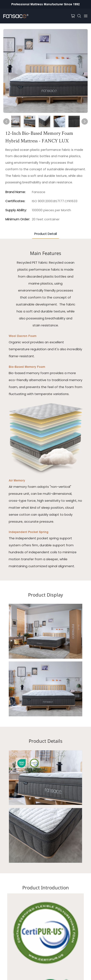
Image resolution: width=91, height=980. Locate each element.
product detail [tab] (45, 234)
